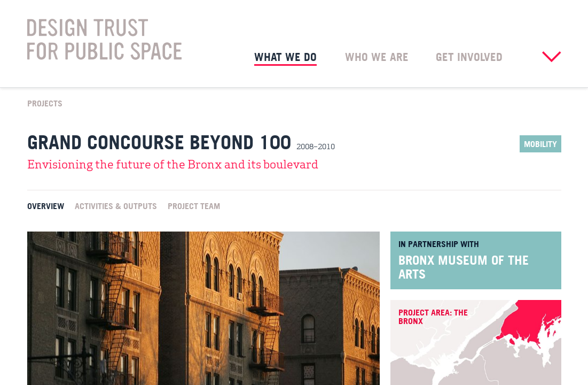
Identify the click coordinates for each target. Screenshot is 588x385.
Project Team (194, 205)
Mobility (540, 144)
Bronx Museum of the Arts (464, 267)
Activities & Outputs (116, 205)
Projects (45, 103)
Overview (46, 205)
